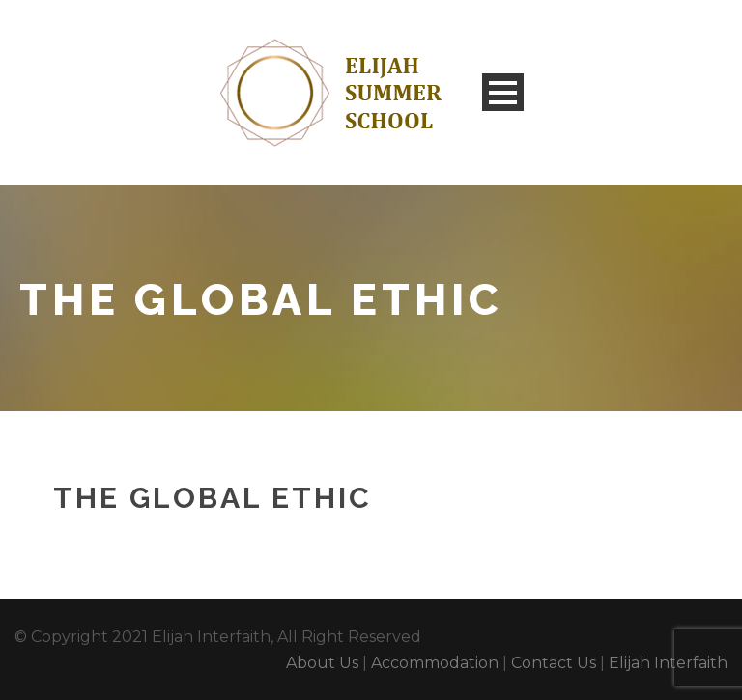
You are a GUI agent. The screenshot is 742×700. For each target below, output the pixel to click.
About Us (322, 663)
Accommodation (435, 663)
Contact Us (554, 663)
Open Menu (503, 92)
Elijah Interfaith (668, 663)
